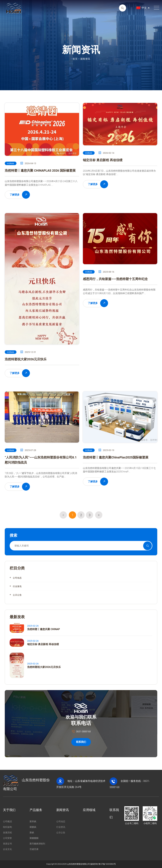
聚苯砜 (33, 821)
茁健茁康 (34, 849)
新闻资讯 (85, 59)
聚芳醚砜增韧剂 (37, 844)
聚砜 (32, 833)
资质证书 (7, 844)
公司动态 (17, 578)
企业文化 (7, 849)
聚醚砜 (33, 827)
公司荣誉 (7, 838)
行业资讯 (17, 586)
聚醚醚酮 (34, 838)
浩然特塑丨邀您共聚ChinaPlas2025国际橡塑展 (116, 457)
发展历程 (7, 833)
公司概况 (7, 821)
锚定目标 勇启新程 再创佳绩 (103, 160)
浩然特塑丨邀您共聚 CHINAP (44, 629)
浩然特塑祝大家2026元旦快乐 (26, 359)
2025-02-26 (33, 626)
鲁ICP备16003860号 (107, 864)
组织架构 (7, 827)
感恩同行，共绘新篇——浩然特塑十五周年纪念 (115, 279)
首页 (75, 59)
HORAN (11, 164)
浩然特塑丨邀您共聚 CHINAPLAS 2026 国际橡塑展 (40, 170)
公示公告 (17, 595)
